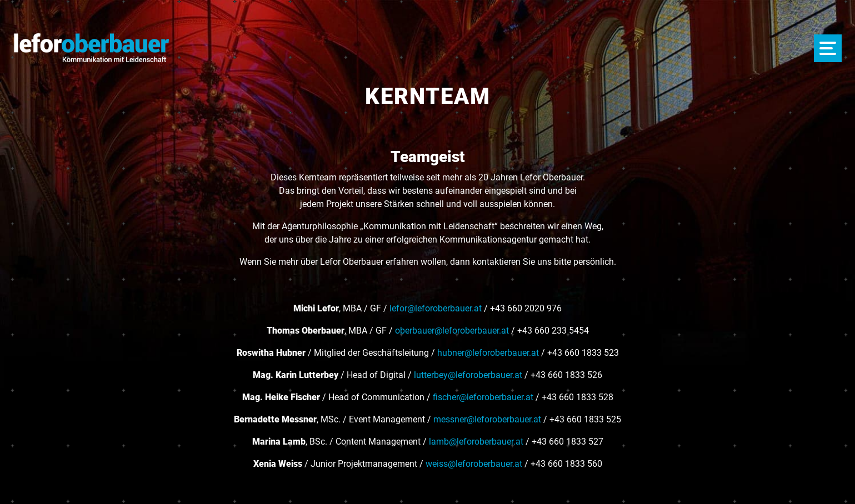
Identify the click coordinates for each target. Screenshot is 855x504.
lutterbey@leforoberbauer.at (468, 375)
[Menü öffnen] (828, 48)
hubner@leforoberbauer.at (488, 353)
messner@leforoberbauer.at (487, 419)
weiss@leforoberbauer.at (474, 464)
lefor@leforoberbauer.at (436, 308)
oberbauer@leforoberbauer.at (452, 331)
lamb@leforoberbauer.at (476, 442)
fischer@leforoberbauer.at (483, 397)
